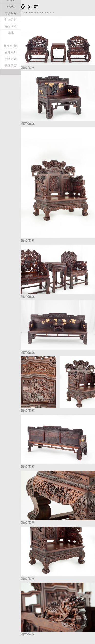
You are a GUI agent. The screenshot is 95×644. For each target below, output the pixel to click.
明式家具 (11, 25)
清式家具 (11, 32)
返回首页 (11, 117)
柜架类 (11, 58)
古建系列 (11, 104)
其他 (11, 84)
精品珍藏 (11, 78)
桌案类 (11, 45)
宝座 (11, 38)
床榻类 (11, 51)
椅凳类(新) (11, 97)
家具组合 (11, 64)
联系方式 (11, 110)
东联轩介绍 (11, 19)
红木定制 (11, 71)
